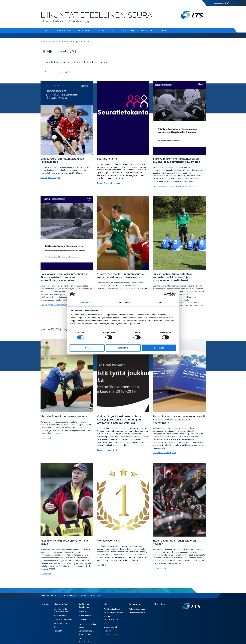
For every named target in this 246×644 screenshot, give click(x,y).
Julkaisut (82, 612)
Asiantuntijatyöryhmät (113, 613)
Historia (107, 631)
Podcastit (58, 631)
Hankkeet (83, 619)
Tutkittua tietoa (69, 42)
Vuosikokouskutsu (112, 635)
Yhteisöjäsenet (110, 627)
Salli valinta (123, 348)
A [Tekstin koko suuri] (226, 3)
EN (234, 3)
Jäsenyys (108, 623)
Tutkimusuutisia (60, 616)
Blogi (56, 627)
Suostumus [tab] (85, 303)
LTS (113, 30)
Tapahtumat (128, 30)
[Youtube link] (200, 614)
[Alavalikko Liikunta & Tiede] (71, 30)
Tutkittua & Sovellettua (91, 30)
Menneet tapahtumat (138, 613)
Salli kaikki (159, 348)
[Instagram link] (198, 614)
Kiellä (87, 348)
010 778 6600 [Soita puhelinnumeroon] (81, 595)
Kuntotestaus (85, 635)
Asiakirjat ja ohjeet (112, 609)
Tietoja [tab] (161, 303)
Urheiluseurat (83, 42)
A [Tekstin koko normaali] (224, 3)
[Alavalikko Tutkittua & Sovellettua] (104, 30)
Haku (164, 30)
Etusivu (44, 30)
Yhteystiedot (148, 30)
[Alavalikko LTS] (115, 30)
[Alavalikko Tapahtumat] (135, 30)
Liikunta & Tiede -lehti (63, 619)
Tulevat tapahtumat (138, 609)
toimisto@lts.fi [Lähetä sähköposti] (95, 595)
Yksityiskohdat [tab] (123, 303)
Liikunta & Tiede (63, 30)
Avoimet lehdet (60, 623)
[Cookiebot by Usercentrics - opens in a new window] (166, 294)
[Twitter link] (196, 614)
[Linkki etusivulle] (192, 606)
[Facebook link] (194, 614)
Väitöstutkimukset (87, 631)
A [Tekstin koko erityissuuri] (228, 3)
